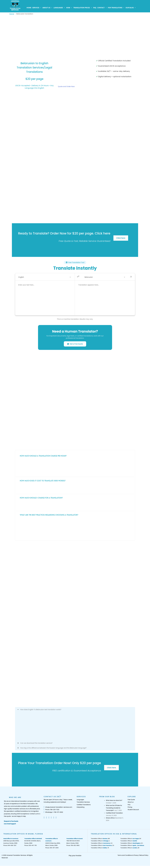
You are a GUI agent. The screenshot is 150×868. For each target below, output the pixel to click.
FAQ (95, 8)
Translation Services (83, 802)
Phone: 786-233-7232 (51, 810)
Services (37, 8)
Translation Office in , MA (100, 839)
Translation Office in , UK (130, 848)
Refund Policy (144, 855)
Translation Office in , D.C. (132, 843)
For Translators (116, 8)
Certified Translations (84, 805)
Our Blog (131, 8)
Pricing (130, 807)
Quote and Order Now (66, 86)
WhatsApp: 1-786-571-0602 (53, 812)
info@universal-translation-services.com (58, 807)
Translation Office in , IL (100, 841)
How (69, 8)
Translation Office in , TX (100, 848)
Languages (59, 8)
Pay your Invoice (75, 856)
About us (48, 8)
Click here (121, 238)
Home (29, 8)
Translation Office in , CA (102, 843)
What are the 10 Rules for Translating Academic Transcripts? (114, 808)
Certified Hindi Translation (114, 813)
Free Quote (131, 800)
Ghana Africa (110, 818)
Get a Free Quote (75, 344)
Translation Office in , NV (131, 839)
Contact (102, 8)
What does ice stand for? (114, 800)
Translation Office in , (132, 845)
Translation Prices (83, 8)
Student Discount (133, 810)
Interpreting (80, 807)
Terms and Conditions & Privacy (128, 855)
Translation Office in (129, 841)
